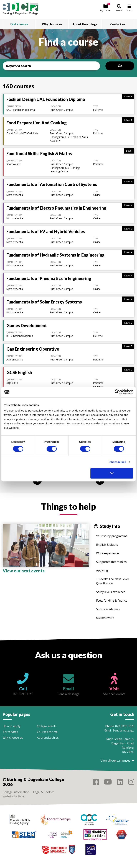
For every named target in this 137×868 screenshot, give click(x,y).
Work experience (107, 553)
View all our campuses (117, 761)
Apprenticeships (48, 738)
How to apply (12, 726)
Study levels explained (111, 592)
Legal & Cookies (44, 792)
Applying (102, 570)
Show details (118, 462)
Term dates (10, 732)
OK (112, 473)
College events (47, 726)
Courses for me (47, 732)
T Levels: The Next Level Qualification (112, 581)
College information (16, 792)
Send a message (124, 730)
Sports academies (108, 609)
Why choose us (13, 738)
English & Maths (107, 545)
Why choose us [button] (52, 24)
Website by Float (14, 796)
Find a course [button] (19, 24)
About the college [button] (85, 24)
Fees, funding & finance (112, 601)
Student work (105, 618)
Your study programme (112, 536)
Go (120, 66)
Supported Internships (111, 562)
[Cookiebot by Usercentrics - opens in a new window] (117, 392)
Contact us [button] (118, 24)
